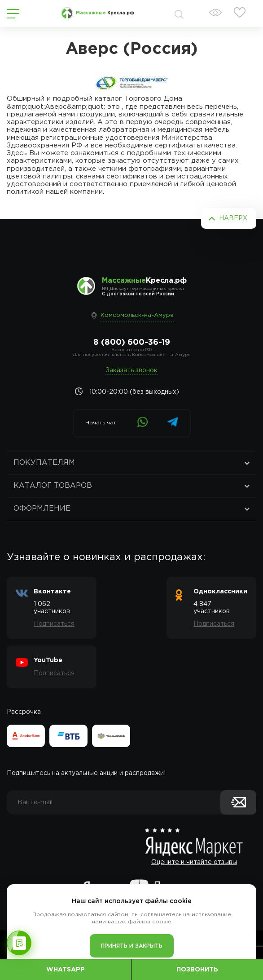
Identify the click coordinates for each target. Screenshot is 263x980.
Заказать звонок (131, 370)
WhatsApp (66, 970)
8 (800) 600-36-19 (132, 343)
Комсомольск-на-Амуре (137, 315)
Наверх (233, 218)
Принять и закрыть (132, 946)
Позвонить (197, 970)
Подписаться (54, 624)
